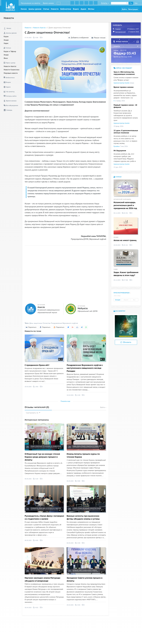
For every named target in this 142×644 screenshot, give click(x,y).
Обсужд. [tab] (117, 296)
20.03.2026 (28, 387)
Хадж (116, 269)
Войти (124, 9)
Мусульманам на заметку (31, 3)
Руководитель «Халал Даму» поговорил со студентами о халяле (44, 517)
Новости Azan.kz (10, 66)
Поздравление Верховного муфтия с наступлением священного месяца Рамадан (85, 368)
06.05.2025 (28, 479)
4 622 (36, 608)
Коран (6, 37)
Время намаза (48, 3)
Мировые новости (11, 73)
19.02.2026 (70, 395)
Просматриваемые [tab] (122, 293)
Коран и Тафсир (10, 51)
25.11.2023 (117, 280)
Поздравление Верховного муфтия (64, 323)
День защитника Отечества (40, 323)
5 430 (78, 543)
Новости (55, 9)
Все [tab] (134, 300)
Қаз (136, 3)
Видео (76, 9)
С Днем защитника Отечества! (59, 28)
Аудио (83, 9)
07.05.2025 (28, 38)
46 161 (125, 245)
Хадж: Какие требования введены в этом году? (126, 274)
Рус (131, 3)
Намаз (24, 9)
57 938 (125, 280)
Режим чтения (98, 38)
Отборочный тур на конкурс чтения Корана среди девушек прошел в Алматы (42, 457)
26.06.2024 (117, 245)
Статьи (46, 9)
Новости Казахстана (11, 70)
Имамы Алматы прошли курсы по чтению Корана (83, 455)
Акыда (6, 40)
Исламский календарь (122, 199)
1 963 (36, 387)
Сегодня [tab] (118, 300)
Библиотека (66, 9)
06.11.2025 (117, 213)
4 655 (36, 540)
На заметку (119, 311)
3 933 (78, 605)
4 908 (78, 481)
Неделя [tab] (126, 300)
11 (102, 448)
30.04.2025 (28, 608)
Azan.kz (41, 307)
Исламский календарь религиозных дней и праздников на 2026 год (125, 205)
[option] (126, 326)
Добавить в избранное (78, 38)
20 (60, 448)
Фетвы (91, 9)
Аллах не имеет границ (125, 240)
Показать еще (65, 401)
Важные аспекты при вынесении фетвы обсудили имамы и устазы (83, 517)
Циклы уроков (35, 9)
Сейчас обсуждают (123, 68)
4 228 (78, 395)
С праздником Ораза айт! (37, 365)
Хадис (6, 43)
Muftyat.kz (83, 309)
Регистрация (133, 9)
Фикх (6, 58)
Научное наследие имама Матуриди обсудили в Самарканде (42, 579)
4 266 (36, 38)
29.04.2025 (70, 605)
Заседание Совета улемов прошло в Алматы (85, 579)
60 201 (125, 213)
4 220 (36, 479)
